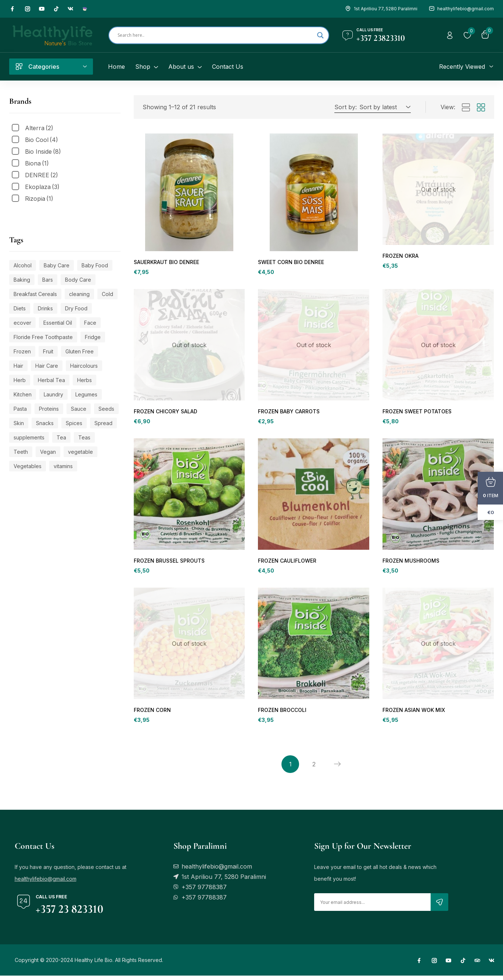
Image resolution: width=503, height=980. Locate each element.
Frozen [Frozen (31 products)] (22, 351)
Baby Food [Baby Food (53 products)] (95, 265)
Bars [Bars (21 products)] (48, 280)
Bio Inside (43, 152)
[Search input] (215, 35)
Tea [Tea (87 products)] (61, 437)
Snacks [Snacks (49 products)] (45, 423)
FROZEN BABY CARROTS (288, 413)
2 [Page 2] (314, 769)
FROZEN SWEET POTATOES (417, 413)
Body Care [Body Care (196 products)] (78, 280)
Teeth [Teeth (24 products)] (21, 452)
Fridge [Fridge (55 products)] (93, 337)
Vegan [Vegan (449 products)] (48, 452)
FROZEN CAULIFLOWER (286, 563)
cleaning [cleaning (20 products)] (79, 294)
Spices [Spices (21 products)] (74, 423)
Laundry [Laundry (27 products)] (53, 394)
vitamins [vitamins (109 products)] (63, 466)
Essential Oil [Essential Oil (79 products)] (58, 323)
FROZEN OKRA (400, 256)
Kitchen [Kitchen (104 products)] (23, 394)
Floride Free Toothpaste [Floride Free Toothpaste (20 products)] (43, 337)
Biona (37, 163)
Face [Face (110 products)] (90, 323)
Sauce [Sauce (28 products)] (79, 409)
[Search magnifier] (320, 35)
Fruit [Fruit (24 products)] (48, 351)
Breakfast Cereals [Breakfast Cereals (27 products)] (35, 294)
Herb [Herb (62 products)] (20, 380)
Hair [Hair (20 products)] (18, 366)
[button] (384, 107)
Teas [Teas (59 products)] (84, 437)
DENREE (42, 175)
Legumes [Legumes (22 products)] (86, 394)
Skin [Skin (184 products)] (19, 423)
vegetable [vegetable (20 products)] (80, 452)
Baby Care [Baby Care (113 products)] (57, 265)
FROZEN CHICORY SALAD (165, 413)
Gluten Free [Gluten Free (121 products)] (80, 351)
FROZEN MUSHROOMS (410, 563)
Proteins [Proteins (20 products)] (49, 409)
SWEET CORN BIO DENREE (290, 262)
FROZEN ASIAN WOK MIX (413, 714)
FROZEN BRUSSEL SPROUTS (169, 563)
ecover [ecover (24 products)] (22, 323)
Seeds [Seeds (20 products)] (106, 409)
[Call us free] (348, 35)
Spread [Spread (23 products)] (103, 423)
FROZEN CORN (152, 714)
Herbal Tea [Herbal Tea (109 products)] (51, 380)
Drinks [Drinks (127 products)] (45, 308)
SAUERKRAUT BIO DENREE (166, 262)
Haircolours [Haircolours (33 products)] (84, 366)
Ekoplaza (42, 187)
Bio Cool (42, 140)
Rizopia (39, 199)
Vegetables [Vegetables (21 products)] (28, 466)
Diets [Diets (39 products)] (20, 308)
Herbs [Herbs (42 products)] (85, 380)
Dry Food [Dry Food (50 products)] (76, 308)
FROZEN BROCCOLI (282, 714)
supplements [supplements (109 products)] (29, 437)
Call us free (370, 30)
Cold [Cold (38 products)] (107, 294)
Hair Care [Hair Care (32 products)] (47, 366)
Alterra (39, 128)
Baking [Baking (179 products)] (22, 280)
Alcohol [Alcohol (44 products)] (23, 265)
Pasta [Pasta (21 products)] (20, 409)
